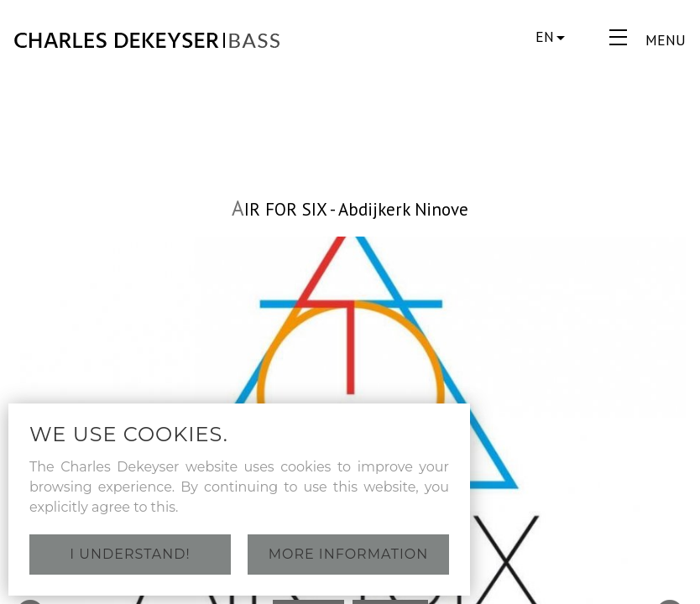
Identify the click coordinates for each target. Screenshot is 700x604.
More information (349, 554)
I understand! (130, 554)
